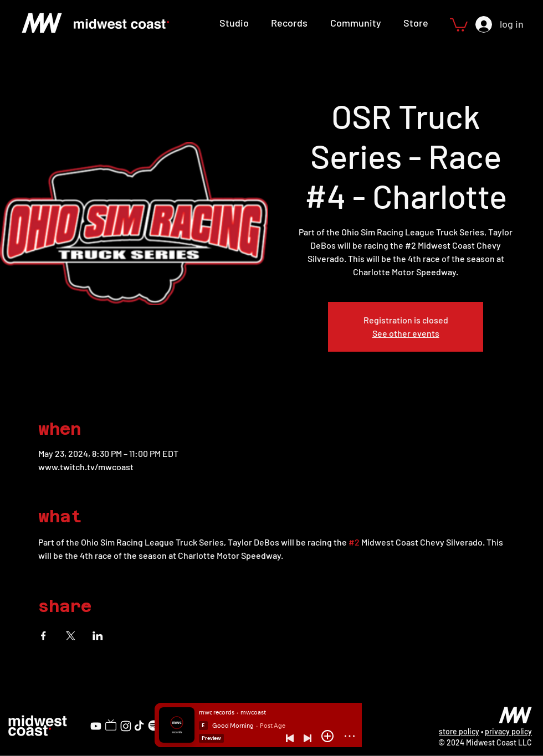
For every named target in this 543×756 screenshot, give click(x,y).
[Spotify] (153, 726)
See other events (406, 333)
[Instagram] (126, 726)
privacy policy (508, 731)
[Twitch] (111, 725)
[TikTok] (139, 726)
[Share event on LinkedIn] (98, 636)
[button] (459, 24)
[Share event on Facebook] (43, 636)
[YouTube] (96, 726)
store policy (459, 731)
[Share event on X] (71, 636)
